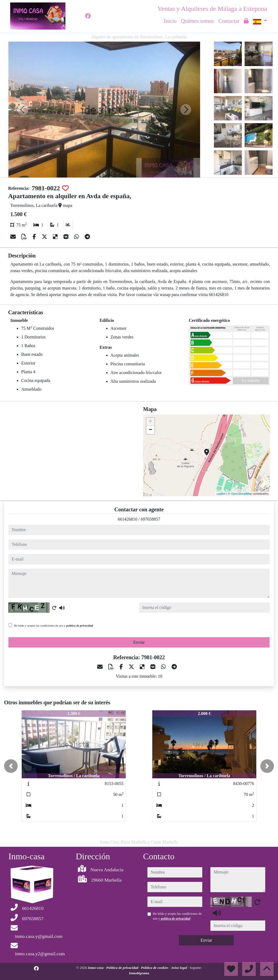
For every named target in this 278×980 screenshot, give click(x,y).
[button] (11, 766)
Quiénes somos (197, 21)
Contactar (229, 21)
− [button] (151, 430)
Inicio (170, 21)
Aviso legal (179, 968)
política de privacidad (80, 626)
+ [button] (151, 422)
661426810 (128, 519)
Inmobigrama (139, 973)
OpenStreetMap (242, 494)
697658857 (150, 519)
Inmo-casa (96, 968)
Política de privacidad (123, 968)
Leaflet (221, 494)
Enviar (139, 642)
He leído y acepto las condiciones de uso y (53, 626)
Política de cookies (155, 968)
